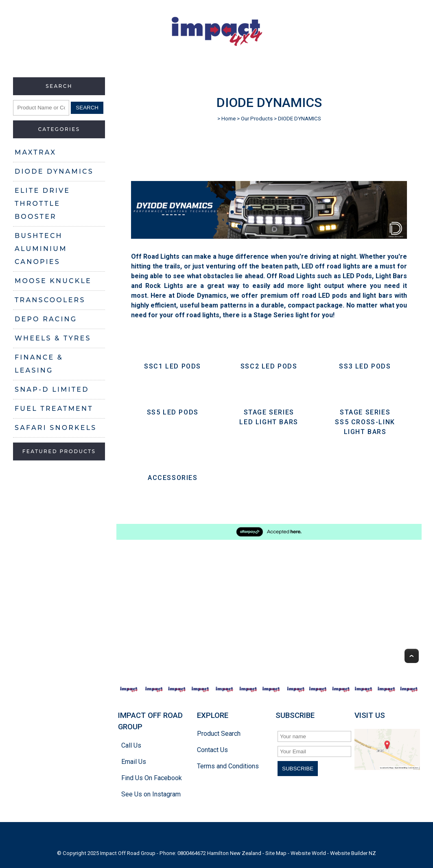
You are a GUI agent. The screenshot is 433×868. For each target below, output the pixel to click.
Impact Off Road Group (128, 853)
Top (412, 656)
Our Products (257, 119)
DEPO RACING (46, 319)
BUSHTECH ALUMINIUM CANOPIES (41, 249)
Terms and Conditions (228, 766)
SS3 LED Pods (365, 366)
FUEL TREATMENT (54, 409)
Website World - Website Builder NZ (333, 853)
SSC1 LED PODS (173, 366)
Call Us (131, 745)
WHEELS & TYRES (53, 338)
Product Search (219, 734)
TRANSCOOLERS (50, 300)
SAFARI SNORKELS (56, 428)
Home (229, 119)
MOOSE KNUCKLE (53, 281)
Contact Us (212, 750)
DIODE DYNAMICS (54, 171)
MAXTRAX (35, 152)
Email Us (134, 762)
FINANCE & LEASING (39, 364)
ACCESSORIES (173, 478)
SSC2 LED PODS (269, 366)
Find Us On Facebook (152, 778)
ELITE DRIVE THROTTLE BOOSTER (42, 204)
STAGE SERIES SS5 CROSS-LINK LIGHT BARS (365, 422)
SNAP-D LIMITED (52, 389)
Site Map (276, 853)
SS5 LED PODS (173, 412)
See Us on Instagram (151, 794)
